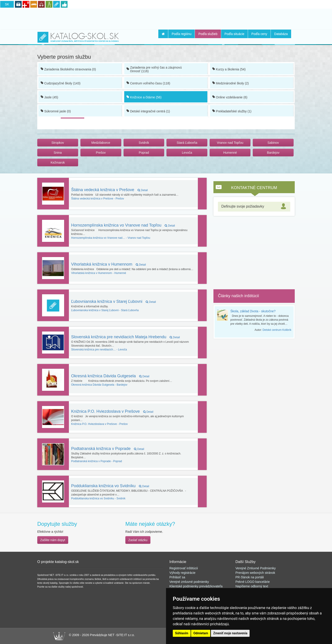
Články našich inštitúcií (238, 296)
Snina (58, 153)
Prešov (101, 153)
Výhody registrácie (182, 573)
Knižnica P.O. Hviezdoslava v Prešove (112, 411)
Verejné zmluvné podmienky (189, 582)
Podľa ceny (259, 34)
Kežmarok (58, 162)
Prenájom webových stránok (255, 573)
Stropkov (58, 143)
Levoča (187, 153)
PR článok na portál (249, 577)
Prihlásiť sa (177, 577)
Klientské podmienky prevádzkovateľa (196, 586)
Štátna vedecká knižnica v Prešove (109, 190)
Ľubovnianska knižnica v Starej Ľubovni (113, 301)
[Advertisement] (166, 18)
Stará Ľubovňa (187, 143)
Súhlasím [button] (182, 633)
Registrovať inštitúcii (184, 568)
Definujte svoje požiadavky (243, 206)
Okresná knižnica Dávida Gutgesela (110, 376)
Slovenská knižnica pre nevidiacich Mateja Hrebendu (125, 337)
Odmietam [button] (201, 633)
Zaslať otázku (138, 540)
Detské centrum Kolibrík (277, 330)
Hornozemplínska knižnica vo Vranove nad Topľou (123, 225)
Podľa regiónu (181, 34)
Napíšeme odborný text (252, 586)
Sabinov (273, 143)
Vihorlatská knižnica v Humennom (109, 264)
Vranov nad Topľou (230, 143)
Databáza (281, 34)
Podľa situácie (234, 34)
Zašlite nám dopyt (53, 540)
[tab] (254, 207)
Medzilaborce (101, 143)
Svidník (144, 143)
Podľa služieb (208, 34)
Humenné (230, 153)
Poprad (144, 153)
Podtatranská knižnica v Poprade (108, 449)
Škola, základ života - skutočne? (253, 311)
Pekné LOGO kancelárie (253, 582)
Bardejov (273, 153)
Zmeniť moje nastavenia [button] (230, 633)
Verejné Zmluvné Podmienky (256, 568)
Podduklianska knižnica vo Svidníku (110, 486)
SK (7, 4)
